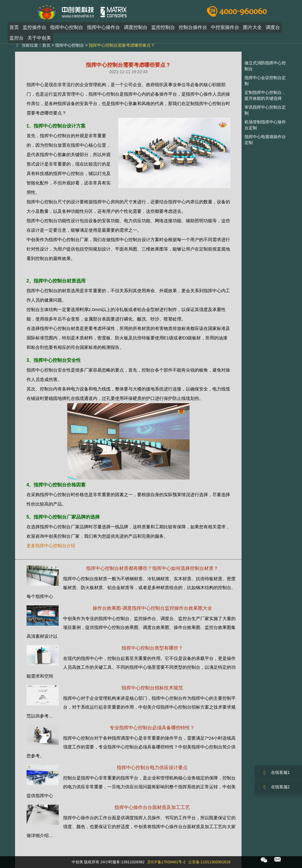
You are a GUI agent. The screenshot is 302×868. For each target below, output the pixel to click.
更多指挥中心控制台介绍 (51, 546)
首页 (14, 28)
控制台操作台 (193, 28)
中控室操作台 (225, 28)
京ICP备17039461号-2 (166, 862)
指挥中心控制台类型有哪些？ (152, 648)
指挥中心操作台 (104, 28)
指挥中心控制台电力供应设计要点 (152, 768)
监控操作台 (35, 28)
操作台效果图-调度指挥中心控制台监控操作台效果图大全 (152, 608)
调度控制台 (136, 28)
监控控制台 (163, 28)
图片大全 (252, 28)
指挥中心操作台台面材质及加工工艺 (152, 807)
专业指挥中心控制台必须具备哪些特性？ (152, 728)
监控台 (17, 38)
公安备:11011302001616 (209, 862)
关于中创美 (39, 38)
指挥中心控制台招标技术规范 (152, 688)
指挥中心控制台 (67, 28)
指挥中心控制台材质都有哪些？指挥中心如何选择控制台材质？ (152, 568)
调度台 (273, 28)
